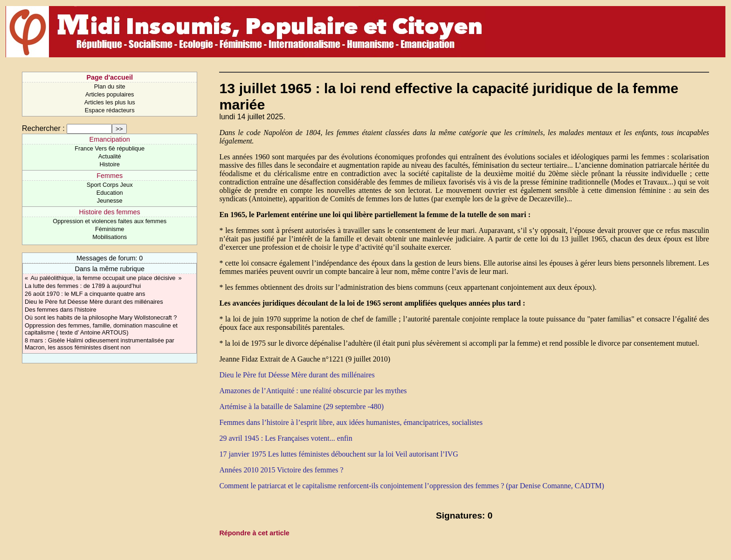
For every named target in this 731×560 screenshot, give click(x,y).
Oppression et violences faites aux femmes (110, 221)
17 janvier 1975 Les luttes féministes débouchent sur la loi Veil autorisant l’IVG (338, 454)
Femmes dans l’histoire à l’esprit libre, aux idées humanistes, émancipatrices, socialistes (351, 422)
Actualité (110, 156)
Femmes (110, 176)
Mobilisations (110, 237)
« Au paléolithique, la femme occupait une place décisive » (103, 278)
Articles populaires (110, 94)
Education (110, 193)
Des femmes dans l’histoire (61, 310)
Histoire (109, 164)
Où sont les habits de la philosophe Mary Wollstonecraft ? (101, 318)
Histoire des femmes (110, 212)
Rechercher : (43, 128)
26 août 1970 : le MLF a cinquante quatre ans (85, 294)
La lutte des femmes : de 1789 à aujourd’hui (83, 286)
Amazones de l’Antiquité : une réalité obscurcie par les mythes (313, 391)
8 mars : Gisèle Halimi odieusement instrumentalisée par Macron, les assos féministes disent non (100, 344)
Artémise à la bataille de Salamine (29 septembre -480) (301, 406)
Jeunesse (110, 201)
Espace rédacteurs (110, 110)
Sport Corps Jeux (110, 185)
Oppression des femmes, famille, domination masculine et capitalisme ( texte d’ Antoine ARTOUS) (101, 329)
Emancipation (110, 139)
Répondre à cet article (254, 533)
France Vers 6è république (110, 148)
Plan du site (110, 86)
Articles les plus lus (110, 102)
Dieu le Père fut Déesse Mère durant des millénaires (94, 302)
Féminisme (110, 229)
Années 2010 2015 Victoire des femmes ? (281, 470)
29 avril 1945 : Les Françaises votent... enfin (286, 438)
